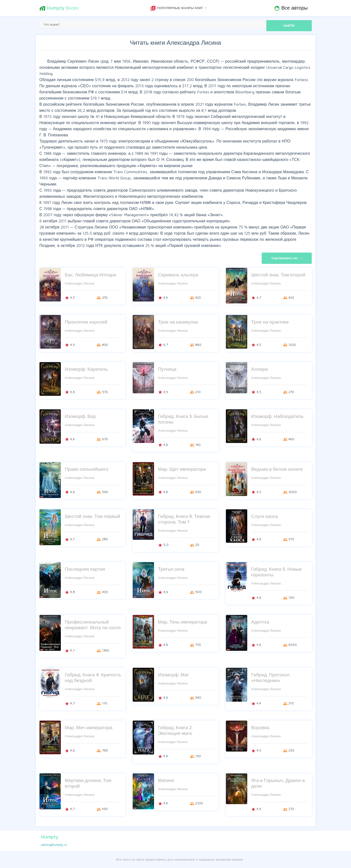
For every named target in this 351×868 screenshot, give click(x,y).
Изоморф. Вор (80, 416)
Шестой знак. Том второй (278, 275)
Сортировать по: (286, 258)
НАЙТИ (289, 26)
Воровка (260, 727)
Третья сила (171, 569)
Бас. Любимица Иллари (90, 275)
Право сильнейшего (87, 469)
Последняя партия (85, 569)
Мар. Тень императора (182, 622)
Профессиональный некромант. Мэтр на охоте (93, 625)
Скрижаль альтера (178, 275)
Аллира (259, 369)
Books (59, 8)
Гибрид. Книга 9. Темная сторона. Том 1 (184, 519)
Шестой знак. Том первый (92, 516)
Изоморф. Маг (173, 675)
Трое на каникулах (178, 322)
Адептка (260, 622)
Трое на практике (270, 322)
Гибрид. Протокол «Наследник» (270, 677)
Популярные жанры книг (177, 8)
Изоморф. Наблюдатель (277, 416)
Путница (167, 369)
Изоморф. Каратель (86, 369)
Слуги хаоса (264, 516)
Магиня (166, 780)
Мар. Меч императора (89, 727)
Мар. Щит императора (182, 469)
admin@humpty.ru (54, 845)
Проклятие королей (86, 322)
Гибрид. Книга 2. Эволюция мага (175, 730)
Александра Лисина (79, 283)
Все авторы (291, 8)
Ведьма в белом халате (277, 469)
